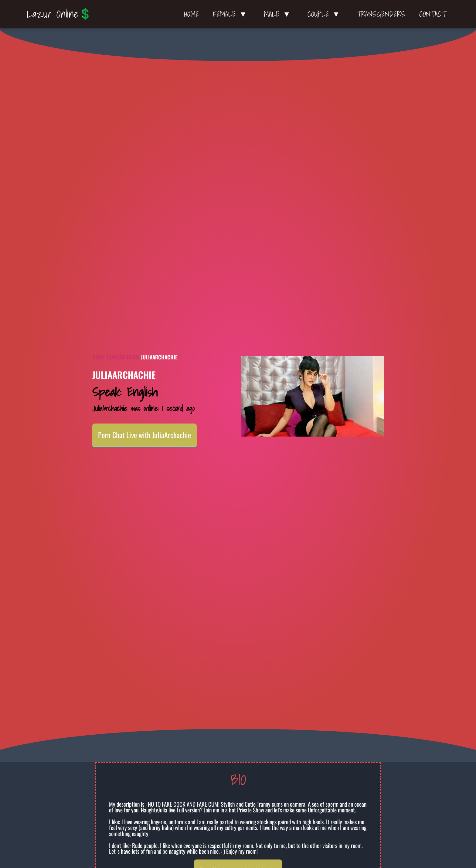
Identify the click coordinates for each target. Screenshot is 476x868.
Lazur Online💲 (59, 14)
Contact (433, 14)
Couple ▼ (325, 14)
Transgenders (381, 14)
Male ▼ (279, 14)
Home (192, 14)
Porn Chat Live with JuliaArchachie (144, 435)
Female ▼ (231, 14)
